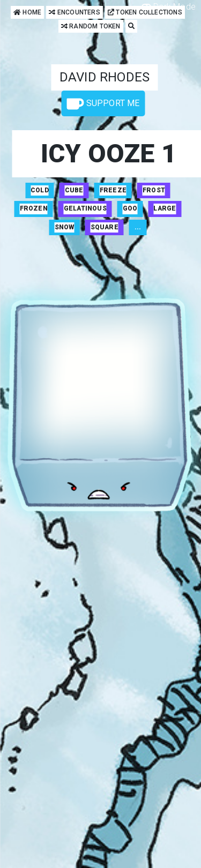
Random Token (91, 27)
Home (27, 13)
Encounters (74, 13)
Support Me (103, 104)
